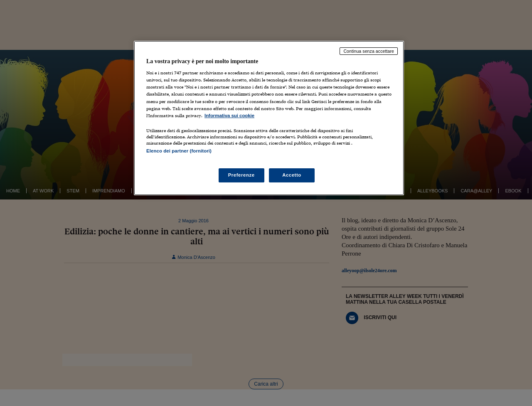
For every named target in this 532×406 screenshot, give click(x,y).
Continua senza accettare (369, 51)
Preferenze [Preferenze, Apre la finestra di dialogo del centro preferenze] (241, 175)
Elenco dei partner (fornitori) (179, 151)
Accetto (292, 175)
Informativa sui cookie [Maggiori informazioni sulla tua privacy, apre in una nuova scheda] (229, 116)
